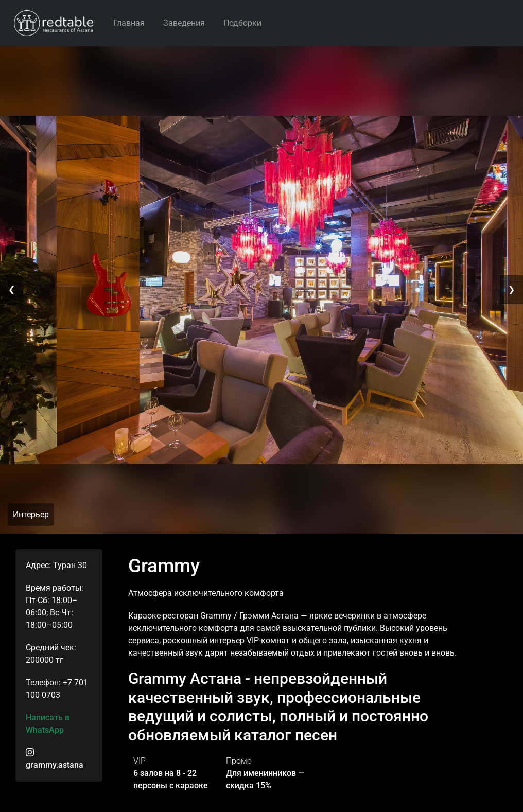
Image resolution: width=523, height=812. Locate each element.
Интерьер (31, 514)
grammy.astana (55, 759)
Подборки (242, 23)
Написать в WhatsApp (48, 724)
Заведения (184, 23)
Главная (129, 23)
